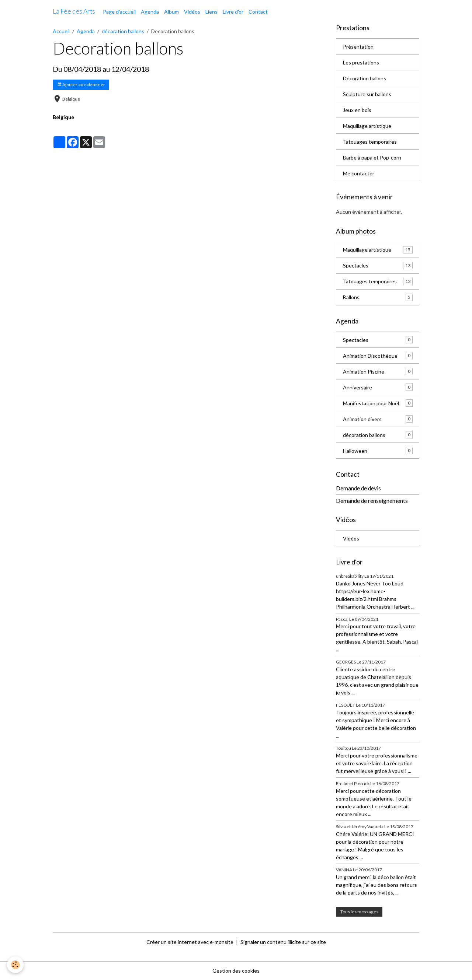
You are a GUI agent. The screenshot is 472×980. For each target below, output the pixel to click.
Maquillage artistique (367, 126)
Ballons (378, 297)
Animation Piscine (378, 371)
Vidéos (192, 12)
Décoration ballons (365, 78)
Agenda (150, 12)
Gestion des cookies (236, 971)
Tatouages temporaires (370, 142)
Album (171, 12)
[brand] (74, 11)
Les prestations (361, 62)
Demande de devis (358, 488)
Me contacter (359, 173)
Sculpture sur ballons (367, 94)
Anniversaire (378, 387)
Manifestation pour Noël (378, 403)
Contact (258, 12)
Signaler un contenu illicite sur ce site (283, 942)
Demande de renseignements (372, 501)
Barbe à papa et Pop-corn (372, 157)
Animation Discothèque (378, 356)
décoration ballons (123, 31)
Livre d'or (233, 12)
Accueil (61, 31)
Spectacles (378, 266)
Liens (211, 12)
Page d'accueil (119, 12)
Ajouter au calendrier (81, 85)
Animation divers (378, 419)
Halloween (378, 451)
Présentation (358, 47)
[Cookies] (16, 965)
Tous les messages (359, 912)
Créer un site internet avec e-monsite (190, 942)
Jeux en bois (357, 110)
